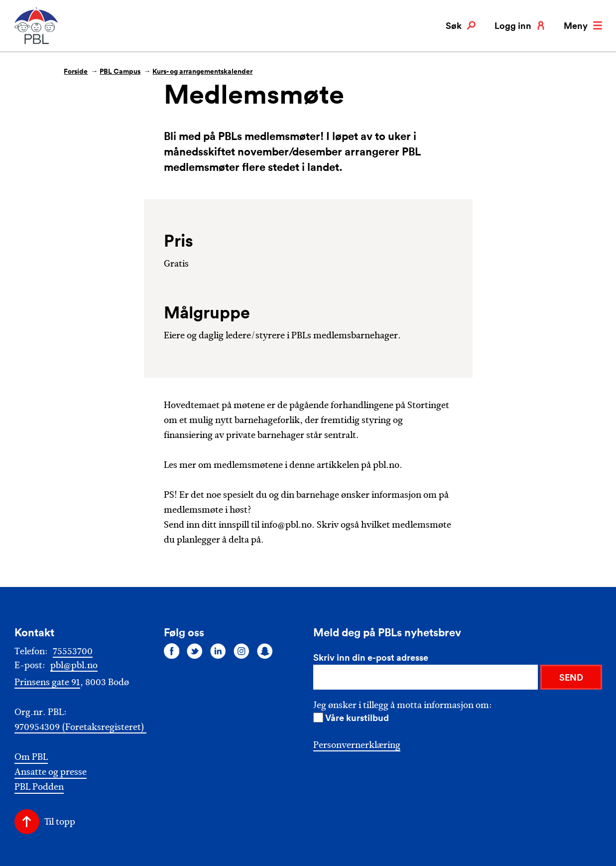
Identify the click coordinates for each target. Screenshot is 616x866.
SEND (571, 677)
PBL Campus (120, 71)
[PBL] (37, 42)
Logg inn (520, 25)
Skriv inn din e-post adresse (371, 657)
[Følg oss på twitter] (195, 651)
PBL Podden (39, 787)
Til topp (60, 822)
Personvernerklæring (357, 745)
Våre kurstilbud (357, 718)
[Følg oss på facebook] (172, 651)
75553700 (73, 651)
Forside (76, 71)
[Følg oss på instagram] (242, 651)
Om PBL (31, 757)
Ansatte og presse (51, 772)
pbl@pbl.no (74, 665)
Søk (461, 25)
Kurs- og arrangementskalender (202, 71)
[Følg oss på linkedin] (218, 651)
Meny (583, 25)
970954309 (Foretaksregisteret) (80, 727)
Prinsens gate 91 (47, 682)
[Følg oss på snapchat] (265, 651)
